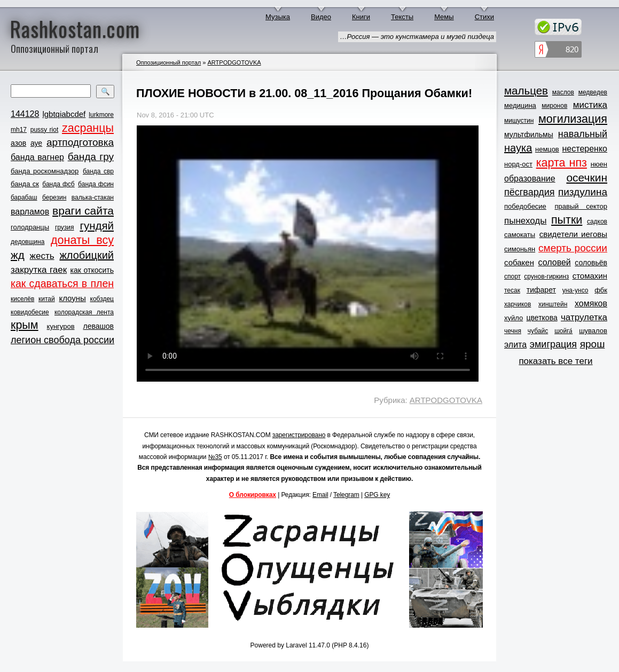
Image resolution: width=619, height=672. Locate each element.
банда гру (91, 157)
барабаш (24, 197)
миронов (554, 106)
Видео (321, 17)
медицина (520, 105)
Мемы (444, 17)
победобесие (525, 206)
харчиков (518, 304)
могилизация (573, 119)
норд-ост (518, 164)
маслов (563, 92)
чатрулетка (584, 317)
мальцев (526, 90)
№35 (215, 457)
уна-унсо (575, 290)
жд (18, 255)
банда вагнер (37, 157)
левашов (99, 326)
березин (54, 197)
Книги (361, 17)
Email (320, 495)
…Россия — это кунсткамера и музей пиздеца (417, 37)
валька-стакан (93, 197)
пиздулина (583, 192)
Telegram (346, 495)
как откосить (92, 270)
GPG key (377, 495)
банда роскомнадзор (45, 171)
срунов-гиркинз (546, 276)
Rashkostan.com (75, 28)
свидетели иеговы (573, 234)
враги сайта (83, 211)
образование (530, 179)
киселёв (22, 299)
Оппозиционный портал (169, 62)
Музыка (278, 17)
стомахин (590, 276)
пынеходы (525, 221)
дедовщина (28, 242)
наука (518, 148)
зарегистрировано (299, 435)
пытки (567, 220)
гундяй (97, 226)
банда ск (25, 184)
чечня (513, 331)
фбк (601, 290)
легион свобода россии (62, 340)
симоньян (520, 249)
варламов (30, 212)
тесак (512, 290)
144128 (25, 114)
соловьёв (591, 263)
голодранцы (30, 227)
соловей (554, 262)
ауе (36, 143)
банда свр (98, 171)
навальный (583, 134)
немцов (547, 149)
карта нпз (562, 163)
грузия (65, 227)
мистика (590, 105)
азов (18, 143)
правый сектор (581, 206)
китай (47, 299)
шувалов (593, 331)
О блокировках (253, 495)
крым (25, 325)
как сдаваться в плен (62, 283)
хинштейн (553, 304)
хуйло (514, 318)
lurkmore (101, 115)
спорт (512, 276)
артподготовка (80, 142)
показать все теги (555, 361)
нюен (599, 164)
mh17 (19, 130)
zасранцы (88, 128)
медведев (593, 92)
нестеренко (585, 149)
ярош (593, 344)
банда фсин (96, 184)
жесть (42, 256)
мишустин (519, 121)
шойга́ (563, 331)
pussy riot (44, 130)
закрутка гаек (39, 270)
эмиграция (553, 344)
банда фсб (58, 184)
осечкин (587, 177)
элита (515, 345)
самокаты (520, 235)
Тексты (402, 17)
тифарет (541, 290)
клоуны (72, 298)
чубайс (538, 331)
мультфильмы (529, 135)
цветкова (542, 318)
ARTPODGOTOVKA (234, 62)
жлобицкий (87, 255)
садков (597, 222)
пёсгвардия (530, 192)
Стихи (484, 17)
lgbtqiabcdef (64, 114)
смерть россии (573, 248)
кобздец (102, 299)
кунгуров (61, 326)
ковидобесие (30, 312)
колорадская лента (84, 312)
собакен (519, 262)
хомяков (591, 303)
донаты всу (82, 240)
